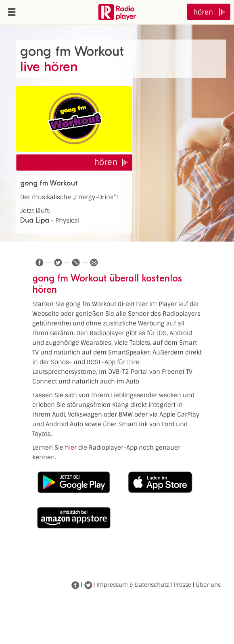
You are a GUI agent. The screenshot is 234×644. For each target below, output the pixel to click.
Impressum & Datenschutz (133, 585)
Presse (182, 585)
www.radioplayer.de (117, 12)
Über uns (208, 585)
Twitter (88, 585)
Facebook (75, 585)
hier (71, 448)
